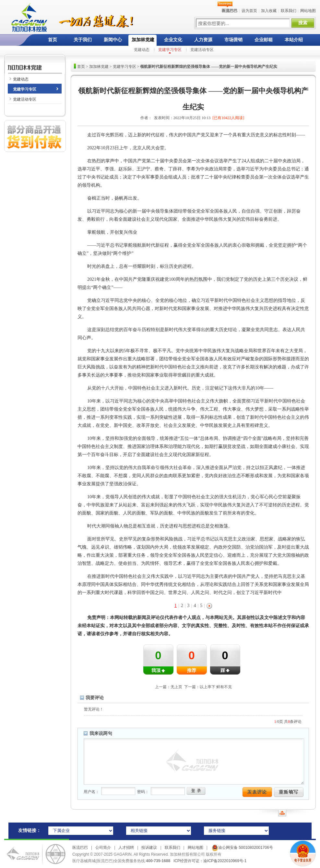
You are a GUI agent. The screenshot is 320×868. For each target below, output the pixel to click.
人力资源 (203, 40)
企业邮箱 (264, 40)
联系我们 (289, 11)
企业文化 (173, 40)
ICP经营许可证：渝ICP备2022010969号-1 (210, 861)
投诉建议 (149, 848)
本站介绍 (294, 40)
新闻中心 (113, 40)
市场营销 (233, 40)
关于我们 (83, 40)
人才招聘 (126, 848)
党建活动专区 (202, 50)
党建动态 (142, 50)
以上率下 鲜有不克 (216, 687)
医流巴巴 (80, 848)
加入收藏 (269, 11)
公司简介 (103, 848)
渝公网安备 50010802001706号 (242, 848)
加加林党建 (143, 40)
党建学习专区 (170, 50)
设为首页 (249, 11)
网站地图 (308, 11)
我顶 (158, 670)
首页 (53, 40)
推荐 (192, 670)
